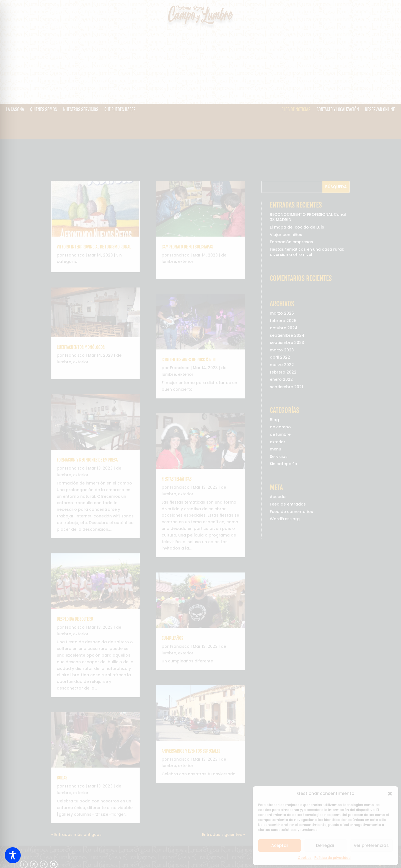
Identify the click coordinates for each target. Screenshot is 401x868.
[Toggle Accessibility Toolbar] (13, 855)
